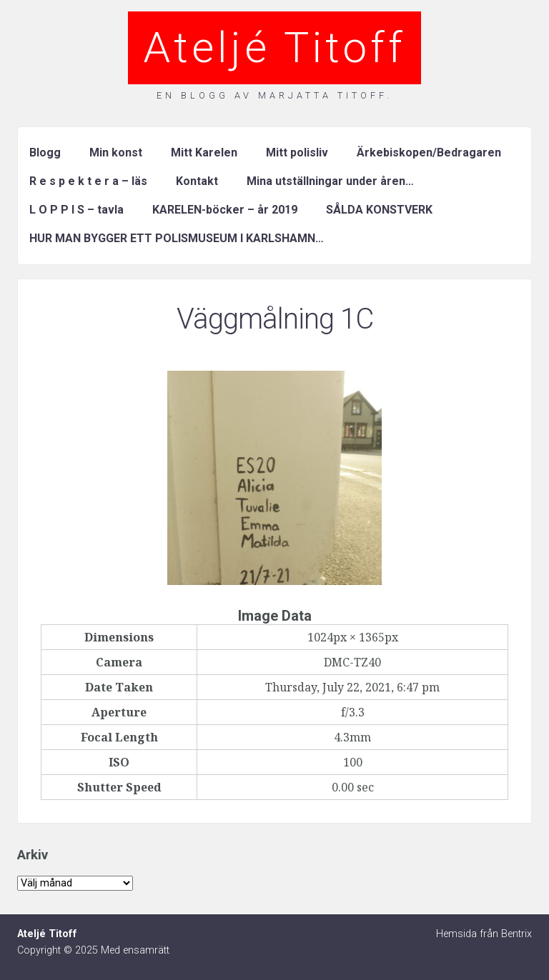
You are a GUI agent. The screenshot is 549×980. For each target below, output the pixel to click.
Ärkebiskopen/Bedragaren (429, 152)
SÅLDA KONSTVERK (379, 210)
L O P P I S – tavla (76, 210)
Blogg (45, 152)
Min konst (116, 152)
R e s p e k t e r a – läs (88, 181)
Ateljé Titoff (274, 47)
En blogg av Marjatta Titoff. (274, 95)
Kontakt (197, 181)
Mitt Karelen (204, 152)
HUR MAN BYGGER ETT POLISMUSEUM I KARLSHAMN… (177, 238)
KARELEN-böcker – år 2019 (225, 210)
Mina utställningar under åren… (330, 181)
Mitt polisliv (297, 152)
